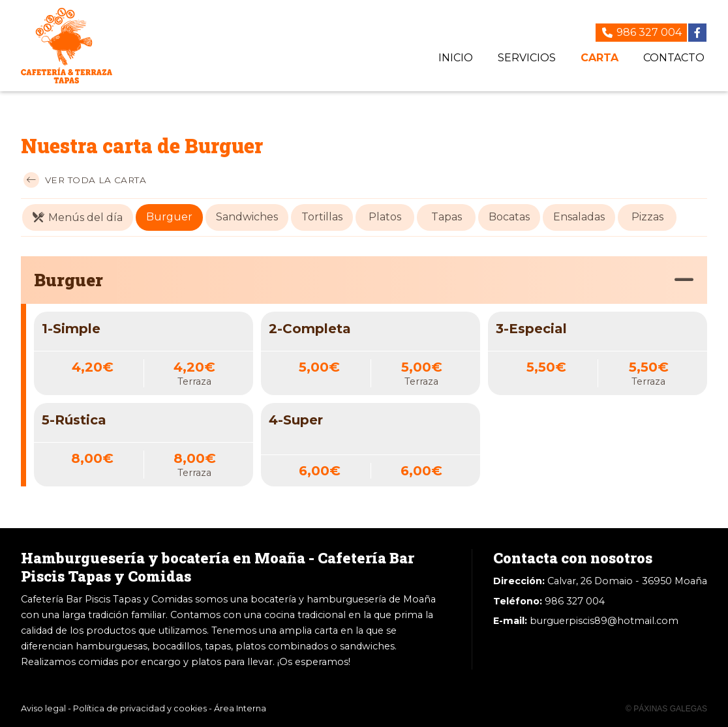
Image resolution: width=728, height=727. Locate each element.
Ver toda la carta (85, 180)
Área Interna (240, 708)
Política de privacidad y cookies (140, 708)
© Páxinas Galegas (666, 709)
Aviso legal (43, 708)
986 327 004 (575, 601)
